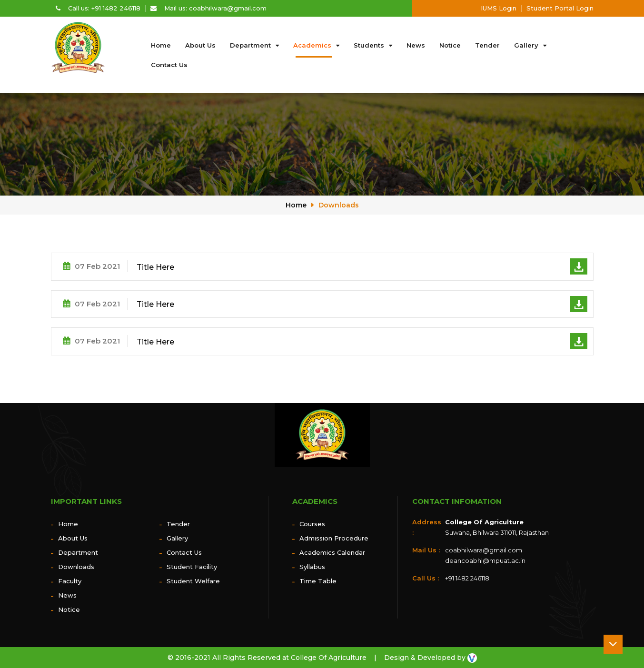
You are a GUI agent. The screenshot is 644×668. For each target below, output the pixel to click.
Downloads (339, 205)
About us (200, 45)
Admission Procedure (334, 538)
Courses (312, 524)
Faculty (70, 581)
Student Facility (192, 567)
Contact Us (169, 65)
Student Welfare (193, 581)
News (416, 45)
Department (250, 45)
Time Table (318, 581)
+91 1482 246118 (467, 578)
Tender (487, 45)
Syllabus (312, 567)
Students (369, 45)
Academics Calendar (332, 552)
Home (161, 45)
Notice (450, 45)
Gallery (526, 45)
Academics (312, 45)
